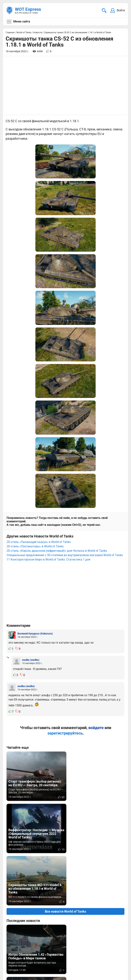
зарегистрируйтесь (65, 544)
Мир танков (114, 932)
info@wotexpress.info (36, 932)
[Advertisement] (65, 85)
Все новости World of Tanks (65, 670)
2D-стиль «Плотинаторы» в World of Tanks (35, 357)
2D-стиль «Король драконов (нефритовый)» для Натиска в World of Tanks (57, 361)
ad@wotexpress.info (50, 937)
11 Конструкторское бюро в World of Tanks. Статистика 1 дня (48, 370)
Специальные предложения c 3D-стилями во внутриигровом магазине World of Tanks (65, 366)
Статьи (111, 937)
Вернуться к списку (65, 857)
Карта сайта (116, 955)
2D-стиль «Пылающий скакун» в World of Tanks (39, 352)
